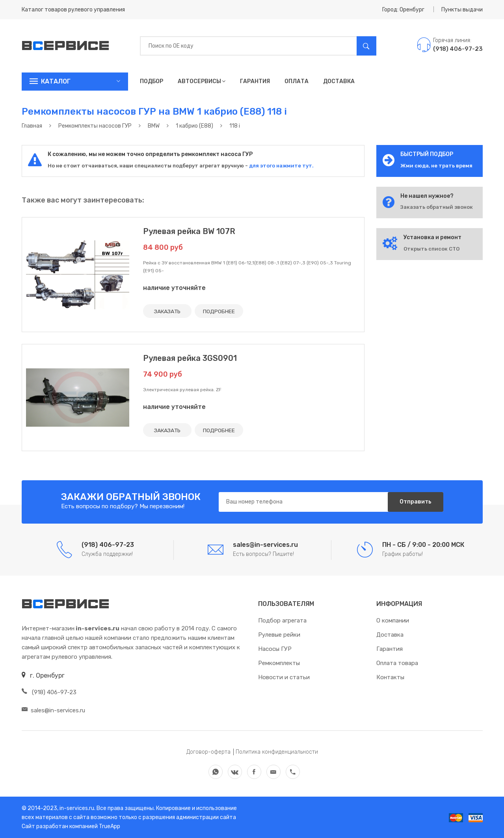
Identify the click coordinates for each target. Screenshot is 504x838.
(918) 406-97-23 (49, 692)
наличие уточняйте (174, 288)
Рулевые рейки (279, 635)
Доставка (339, 81)
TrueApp (110, 826)
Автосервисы (202, 81)
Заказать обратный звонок (437, 207)
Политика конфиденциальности (277, 752)
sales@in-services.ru (53, 710)
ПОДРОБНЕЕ (220, 311)
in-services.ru (76, 808)
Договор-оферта (208, 752)
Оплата (297, 81)
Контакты (390, 677)
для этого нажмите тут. (281, 166)
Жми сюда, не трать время (436, 166)
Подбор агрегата (282, 621)
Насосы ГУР (275, 649)
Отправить (416, 502)
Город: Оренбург (403, 10)
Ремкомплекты (279, 663)
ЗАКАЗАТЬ (167, 311)
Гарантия (255, 81)
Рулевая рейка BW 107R (189, 231)
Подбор (152, 81)
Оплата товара (397, 663)
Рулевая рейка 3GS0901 (190, 358)
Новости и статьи (284, 677)
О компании (393, 621)
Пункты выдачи (462, 10)
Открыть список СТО (431, 249)
